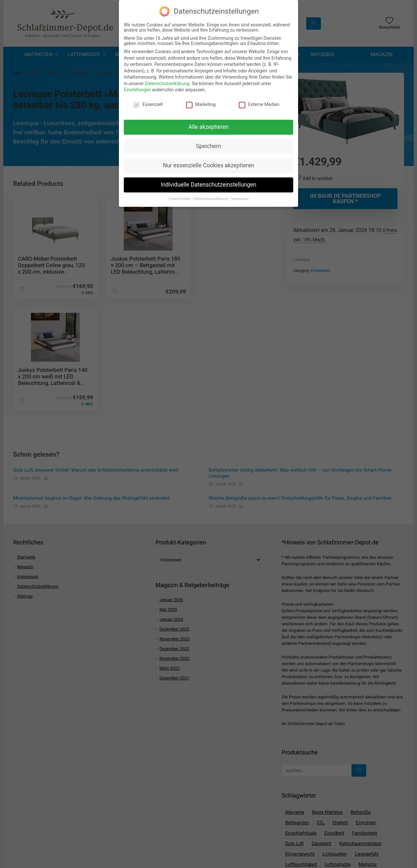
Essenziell (148, 103)
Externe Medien (259, 103)
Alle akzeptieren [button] (208, 125)
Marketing (201, 103)
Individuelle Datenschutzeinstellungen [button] (208, 183)
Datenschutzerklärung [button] (211, 197)
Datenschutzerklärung (167, 82)
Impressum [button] (240, 197)
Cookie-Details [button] (180, 197)
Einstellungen (137, 88)
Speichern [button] (208, 145)
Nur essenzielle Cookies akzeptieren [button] (208, 164)
